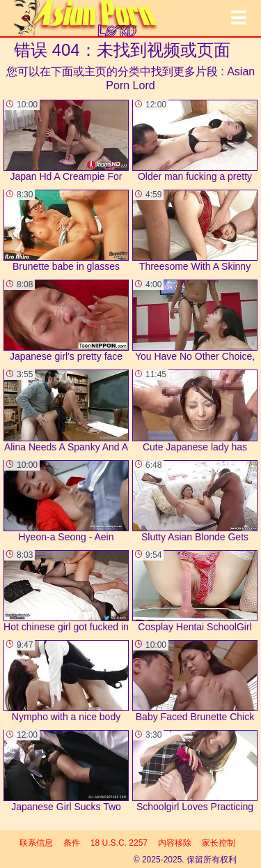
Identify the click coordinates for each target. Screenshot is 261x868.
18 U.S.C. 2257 (119, 843)
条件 (72, 843)
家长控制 (219, 843)
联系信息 (36, 843)
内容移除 (175, 843)
